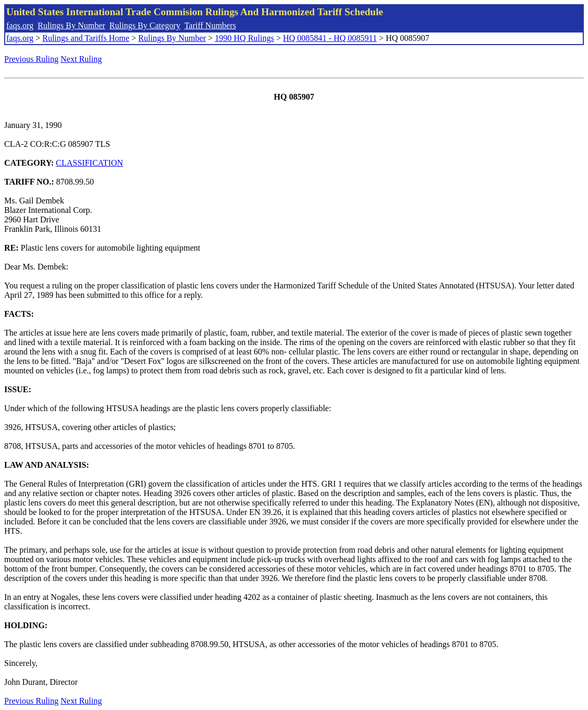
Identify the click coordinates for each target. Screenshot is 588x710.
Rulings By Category (145, 25)
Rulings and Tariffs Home (86, 38)
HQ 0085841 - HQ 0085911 (330, 38)
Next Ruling (82, 59)
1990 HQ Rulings (245, 38)
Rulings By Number (72, 25)
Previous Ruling (31, 59)
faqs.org (20, 25)
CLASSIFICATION (90, 163)
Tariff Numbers (210, 25)
